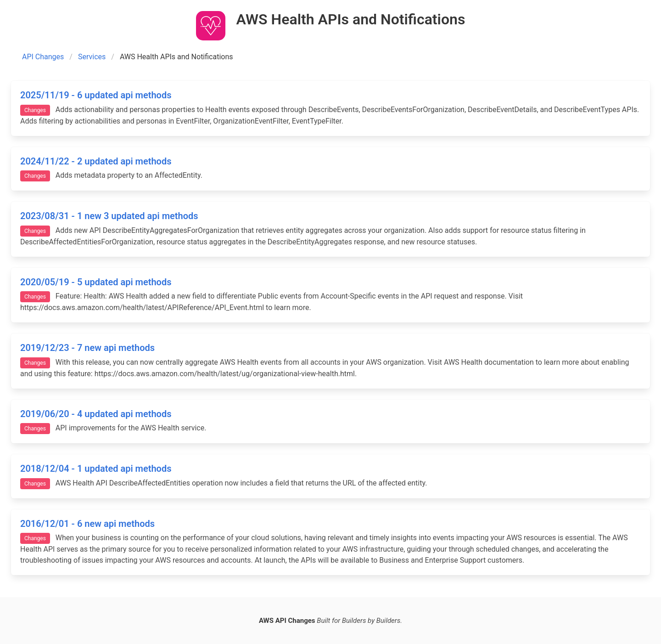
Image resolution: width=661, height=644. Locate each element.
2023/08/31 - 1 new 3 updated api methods (109, 216)
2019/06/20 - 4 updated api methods (96, 414)
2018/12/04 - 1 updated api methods (96, 469)
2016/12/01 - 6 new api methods (87, 524)
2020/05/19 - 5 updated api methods (96, 282)
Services (92, 57)
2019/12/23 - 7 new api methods (87, 348)
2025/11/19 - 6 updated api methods (96, 95)
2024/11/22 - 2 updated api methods (96, 161)
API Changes (43, 57)
